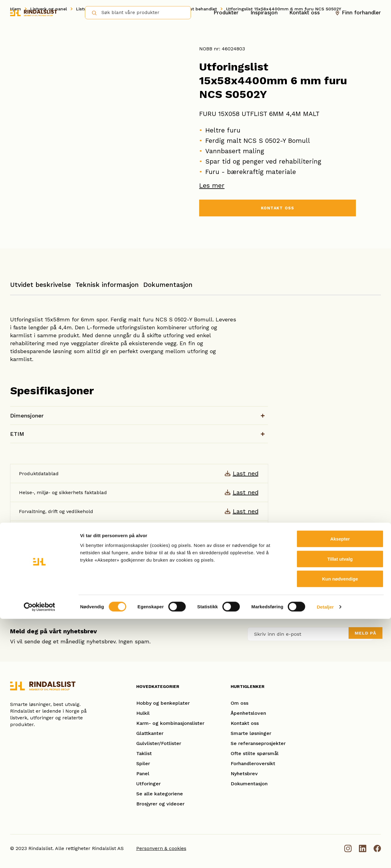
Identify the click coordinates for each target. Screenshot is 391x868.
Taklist (144, 753)
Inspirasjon (264, 13)
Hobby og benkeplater (163, 703)
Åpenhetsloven (248, 713)
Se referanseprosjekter (258, 743)
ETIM (17, 434)
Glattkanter (150, 733)
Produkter (226, 13)
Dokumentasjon (168, 285)
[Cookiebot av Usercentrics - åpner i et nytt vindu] (40, 856)
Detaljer (325, 856)
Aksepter (340, 788)
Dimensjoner (27, 416)
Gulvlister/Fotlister (159, 743)
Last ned (246, 473)
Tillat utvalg (340, 808)
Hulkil (143, 713)
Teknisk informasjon (107, 285)
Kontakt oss (305, 13)
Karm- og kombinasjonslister (170, 723)
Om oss (239, 703)
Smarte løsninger (251, 733)
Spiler (143, 763)
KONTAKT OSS (277, 209)
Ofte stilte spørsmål (255, 753)
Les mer (212, 185)
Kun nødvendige (340, 828)
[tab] (40, 288)
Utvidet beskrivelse (40, 285)
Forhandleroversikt (253, 763)
